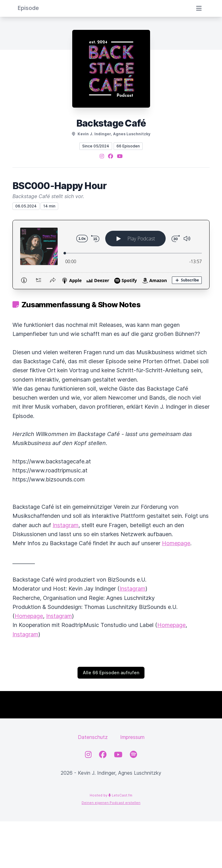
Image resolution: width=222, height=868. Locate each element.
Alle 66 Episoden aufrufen (111, 673)
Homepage (176, 543)
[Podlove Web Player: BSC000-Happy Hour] (111, 255)
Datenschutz (93, 737)
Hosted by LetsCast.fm (111, 795)
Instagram (66, 525)
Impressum (132, 737)
